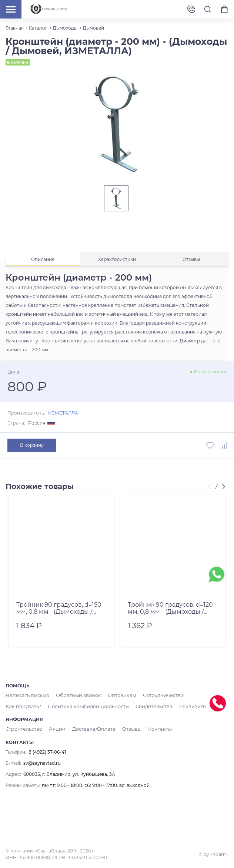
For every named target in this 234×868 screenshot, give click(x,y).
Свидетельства (105, 706)
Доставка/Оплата (89, 729)
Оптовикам (114, 695)
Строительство (23, 729)
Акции (55, 729)
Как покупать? (195, 695)
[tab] (43, 259)
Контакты (151, 729)
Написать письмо (26, 695)
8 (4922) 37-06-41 (191, 9)
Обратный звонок (73, 695)
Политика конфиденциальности (43, 706)
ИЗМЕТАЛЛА (63, 413)
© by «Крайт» (214, 854)
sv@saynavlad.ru (42, 763)
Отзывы (125, 729)
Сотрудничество (153, 695)
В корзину (31, 445)
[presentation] (211, 487)
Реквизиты (141, 706)
